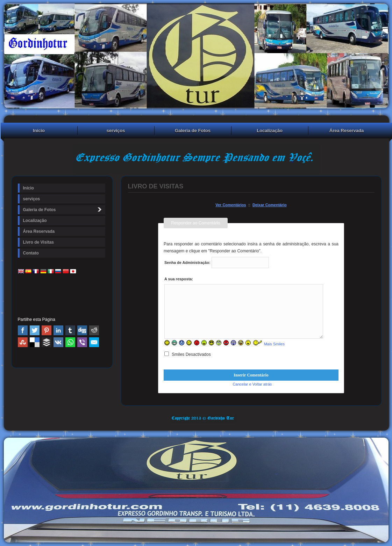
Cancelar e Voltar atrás (252, 384)
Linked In (58, 330)
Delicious (35, 342)
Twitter (35, 330)
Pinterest (47, 330)
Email (94, 342)
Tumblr (70, 330)
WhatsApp (70, 342)
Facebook (23, 330)
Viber (82, 342)
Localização (270, 131)
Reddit (94, 330)
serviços (116, 131)
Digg (82, 330)
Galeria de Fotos (193, 131)
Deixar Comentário (270, 205)
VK (58, 342)
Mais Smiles (274, 344)
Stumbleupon (23, 342)
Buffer (47, 342)
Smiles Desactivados (188, 354)
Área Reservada (347, 131)
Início (39, 131)
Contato (31, 253)
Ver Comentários (231, 205)
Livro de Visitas (38, 242)
